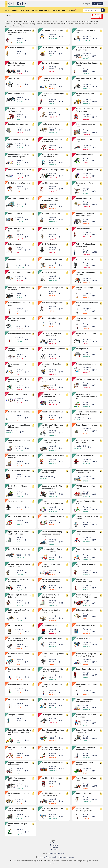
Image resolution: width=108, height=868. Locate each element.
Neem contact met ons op (57, 853)
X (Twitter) (54, 843)
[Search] (92, 10)
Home (7, 10)
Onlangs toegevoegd (59, 10)
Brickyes (42, 857)
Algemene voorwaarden (66, 857)
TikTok (54, 850)
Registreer (98, 4)
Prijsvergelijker (24, 10)
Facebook (54, 845)
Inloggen (86, 4)
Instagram (54, 847)
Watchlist (72, 10)
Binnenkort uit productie (40, 10)
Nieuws (14, 10)
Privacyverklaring (52, 857)
